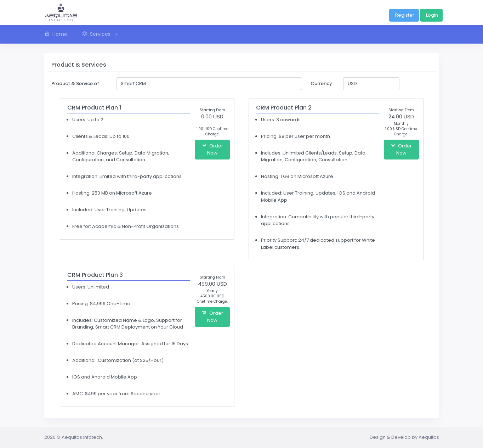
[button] (100, 34)
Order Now (212, 149)
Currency (321, 83)
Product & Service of (75, 83)
